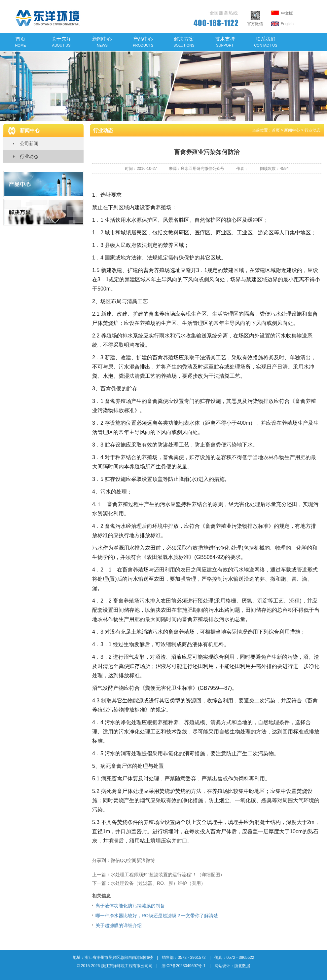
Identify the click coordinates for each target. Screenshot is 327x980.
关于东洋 (61, 42)
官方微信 (255, 21)
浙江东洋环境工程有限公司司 (127, 966)
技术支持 (225, 42)
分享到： (101, 860)
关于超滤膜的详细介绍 (119, 925)
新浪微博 (146, 860)
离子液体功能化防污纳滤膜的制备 (130, 906)
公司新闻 (29, 143)
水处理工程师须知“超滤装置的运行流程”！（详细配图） (168, 875)
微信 (115, 860)
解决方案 (184, 42)
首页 (20, 42)
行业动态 (29, 156)
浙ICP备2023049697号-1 (183, 966)
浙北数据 (242, 966)
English (282, 24)
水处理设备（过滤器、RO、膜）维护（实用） (158, 883)
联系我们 (266, 42)
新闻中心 (102, 42)
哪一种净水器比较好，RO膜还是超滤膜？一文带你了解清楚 (157, 916)
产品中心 (143, 42)
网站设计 (222, 966)
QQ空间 (128, 860)
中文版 (282, 13)
